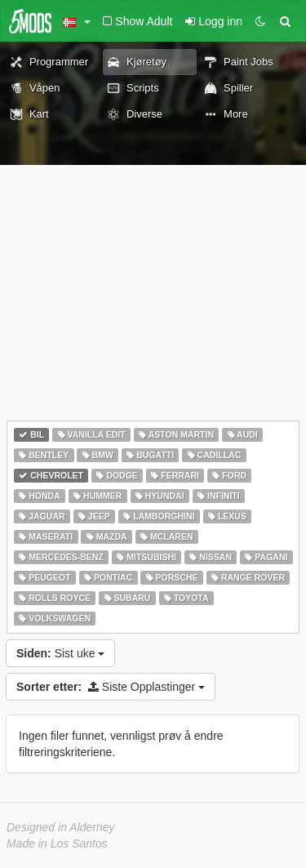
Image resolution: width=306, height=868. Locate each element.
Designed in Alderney (61, 827)
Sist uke (60, 653)
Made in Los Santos (57, 844)
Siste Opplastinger (111, 687)
